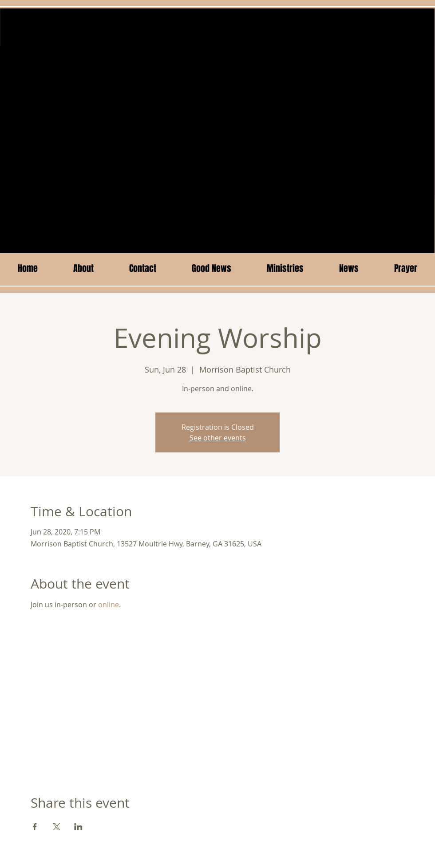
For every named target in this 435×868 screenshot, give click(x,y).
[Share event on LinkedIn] (78, 827)
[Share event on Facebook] (35, 827)
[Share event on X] (57, 827)
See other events (218, 438)
